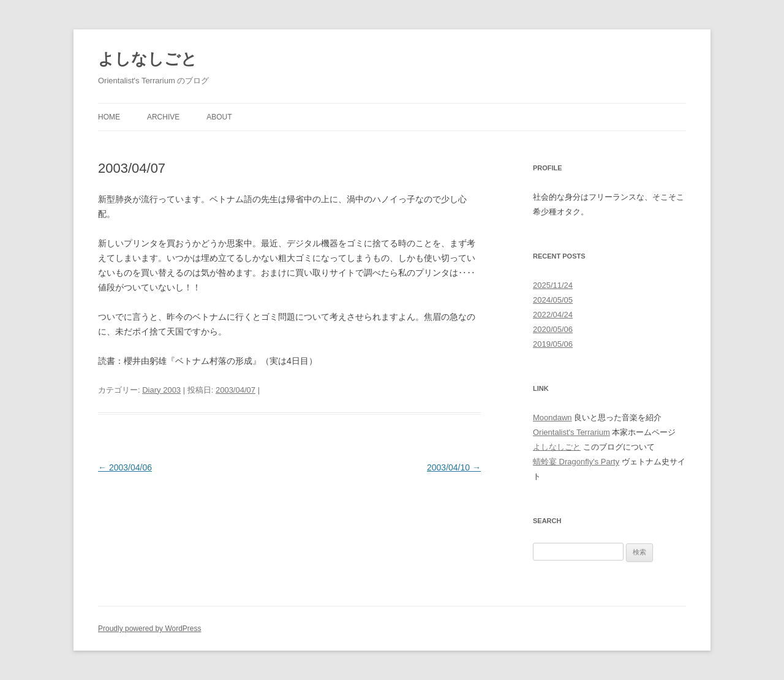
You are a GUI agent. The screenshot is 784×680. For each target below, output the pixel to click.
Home (109, 117)
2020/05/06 (553, 329)
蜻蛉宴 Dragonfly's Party (576, 462)
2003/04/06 (125, 467)
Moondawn (552, 417)
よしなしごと (148, 59)
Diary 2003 (161, 390)
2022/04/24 (553, 315)
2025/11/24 (553, 285)
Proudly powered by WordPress (150, 629)
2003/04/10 (454, 467)
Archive (163, 117)
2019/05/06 (553, 344)
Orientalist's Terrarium (571, 432)
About (219, 117)
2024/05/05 (553, 300)
